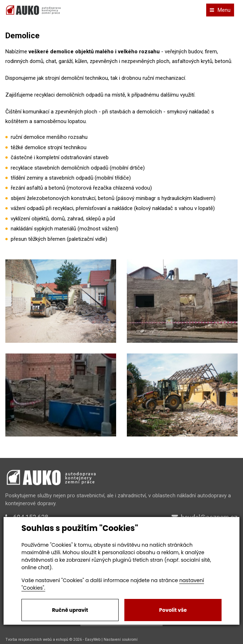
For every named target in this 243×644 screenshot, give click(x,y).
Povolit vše (173, 610)
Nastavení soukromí (121, 640)
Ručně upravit (70, 610)
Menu (220, 10)
